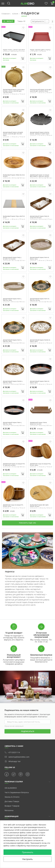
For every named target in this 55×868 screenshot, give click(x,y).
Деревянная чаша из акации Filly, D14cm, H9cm (40, 464)
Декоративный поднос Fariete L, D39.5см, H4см (13, 382)
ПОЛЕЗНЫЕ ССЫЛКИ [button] (14, 782)
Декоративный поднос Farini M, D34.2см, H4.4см (40, 299)
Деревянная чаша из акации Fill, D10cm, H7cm (13, 506)
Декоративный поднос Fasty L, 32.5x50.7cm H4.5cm (12, 258)
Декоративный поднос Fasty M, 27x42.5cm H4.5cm (40, 217)
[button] (3, 3)
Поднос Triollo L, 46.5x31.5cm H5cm (14, 50)
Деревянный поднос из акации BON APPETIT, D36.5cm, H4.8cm (40, 176)
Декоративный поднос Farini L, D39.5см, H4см (12, 341)
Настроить (27, 859)
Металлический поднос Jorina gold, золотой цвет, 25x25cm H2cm (41, 90)
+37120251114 (12, 752)
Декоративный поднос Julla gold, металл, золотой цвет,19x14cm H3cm (13, 134)
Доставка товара (12, 801)
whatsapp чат (13, 761)
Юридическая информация (14, 726)
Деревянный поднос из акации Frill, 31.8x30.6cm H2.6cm (14, 464)
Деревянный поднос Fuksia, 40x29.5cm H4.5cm (38, 423)
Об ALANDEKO (11, 788)
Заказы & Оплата (12, 797)
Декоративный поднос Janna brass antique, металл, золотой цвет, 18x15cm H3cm (14, 91)
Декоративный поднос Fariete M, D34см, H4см (40, 341)
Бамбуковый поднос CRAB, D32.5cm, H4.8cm (14, 176)
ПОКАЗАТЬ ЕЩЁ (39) (27, 523)
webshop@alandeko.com (17, 757)
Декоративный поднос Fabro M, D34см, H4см (40, 382)
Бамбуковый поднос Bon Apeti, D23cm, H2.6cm (39, 506)
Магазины (9, 810)
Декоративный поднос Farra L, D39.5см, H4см (12, 299)
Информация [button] (11, 816)
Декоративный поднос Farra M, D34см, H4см (40, 258)
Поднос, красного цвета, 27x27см (40, 50)
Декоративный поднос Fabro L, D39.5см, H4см (12, 423)
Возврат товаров (12, 806)
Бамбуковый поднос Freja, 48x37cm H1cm (14, 217)
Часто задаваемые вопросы (17, 792)
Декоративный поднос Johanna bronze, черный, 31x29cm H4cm (40, 133)
